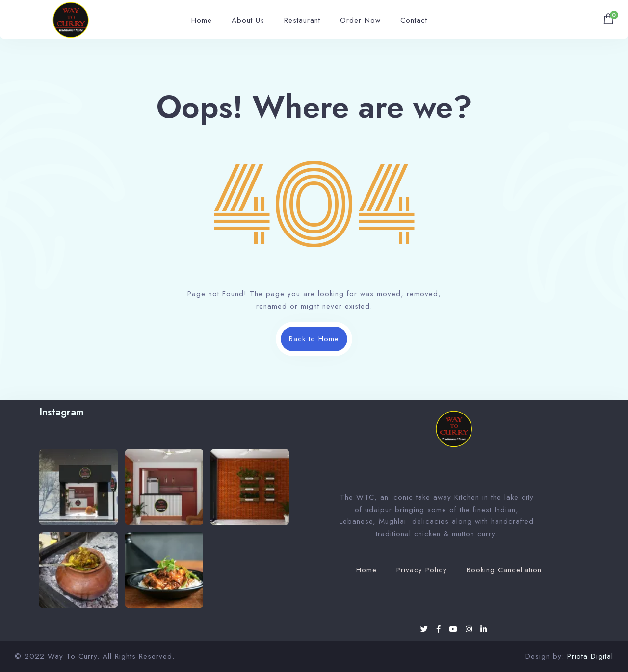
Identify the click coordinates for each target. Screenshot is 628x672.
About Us (248, 20)
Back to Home (314, 339)
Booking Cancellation (504, 570)
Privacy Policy (422, 570)
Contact (414, 20)
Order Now (360, 20)
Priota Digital (590, 656)
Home (202, 20)
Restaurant (302, 20)
